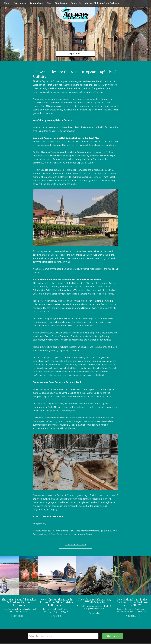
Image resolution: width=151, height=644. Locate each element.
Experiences (20, 3)
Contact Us (76, 3)
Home (7, 3)
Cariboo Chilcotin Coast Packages (102, 3)
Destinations (36, 3)
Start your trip (113, 636)
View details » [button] (19, 616)
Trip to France (76, 54)
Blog (49, 3)
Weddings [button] (61, 3)
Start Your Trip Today (76, 545)
